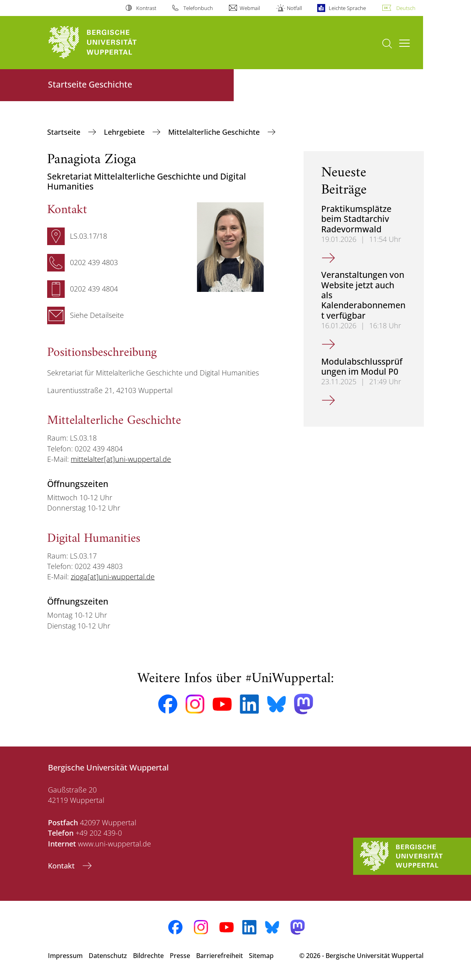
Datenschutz (108, 956)
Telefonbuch (198, 8)
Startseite (65, 132)
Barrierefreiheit (220, 956)
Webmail (250, 8)
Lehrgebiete (125, 132)
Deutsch (406, 8)
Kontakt (62, 866)
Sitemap (261, 956)
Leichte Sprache (347, 8)
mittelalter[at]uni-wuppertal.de (121, 459)
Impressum (65, 956)
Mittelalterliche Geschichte (215, 132)
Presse (180, 956)
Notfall (294, 8)
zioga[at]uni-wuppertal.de (113, 577)
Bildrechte (148, 956)
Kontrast (146, 8)
